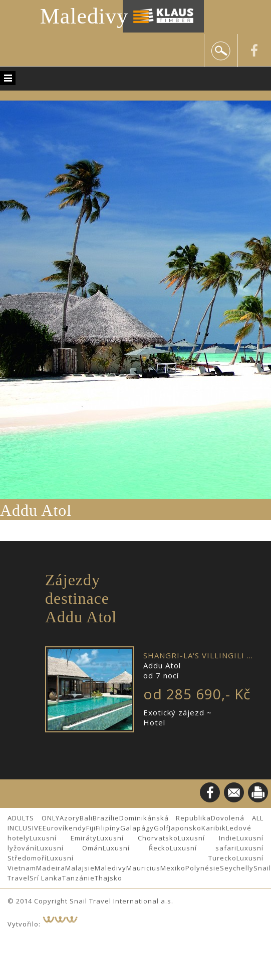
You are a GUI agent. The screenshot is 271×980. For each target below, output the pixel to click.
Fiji (91, 828)
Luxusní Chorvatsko (137, 838)
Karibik (214, 828)
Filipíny (108, 828)
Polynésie (203, 868)
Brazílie (106, 818)
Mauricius (143, 868)
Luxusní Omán (70, 848)
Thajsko (108, 878)
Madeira (51, 868)
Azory (70, 818)
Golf (161, 828)
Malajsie (80, 868)
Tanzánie (78, 878)
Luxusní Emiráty (63, 838)
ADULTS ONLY (34, 818)
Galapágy (137, 828)
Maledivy (84, 16)
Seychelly (237, 868)
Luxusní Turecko (142, 858)
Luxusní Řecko (136, 848)
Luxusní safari (203, 848)
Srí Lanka (46, 878)
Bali (86, 818)
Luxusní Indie (207, 838)
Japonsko (185, 828)
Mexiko (173, 868)
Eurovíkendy (64, 828)
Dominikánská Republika (165, 818)
